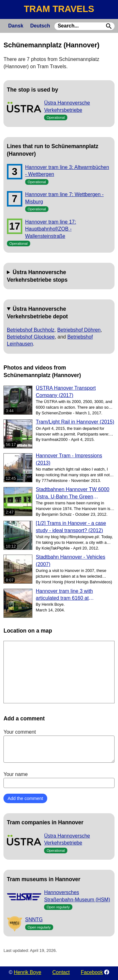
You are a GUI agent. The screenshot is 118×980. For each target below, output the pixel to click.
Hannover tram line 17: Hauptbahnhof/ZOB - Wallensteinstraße (51, 229)
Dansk (16, 26)
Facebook (92, 972)
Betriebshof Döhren (79, 330)
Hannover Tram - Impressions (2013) (69, 459)
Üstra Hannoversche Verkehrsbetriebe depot (37, 313)
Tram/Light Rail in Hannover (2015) (75, 422)
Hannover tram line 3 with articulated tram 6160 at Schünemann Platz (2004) (65, 595)
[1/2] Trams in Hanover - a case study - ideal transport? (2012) (71, 527)
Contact (61, 972)
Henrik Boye (28, 972)
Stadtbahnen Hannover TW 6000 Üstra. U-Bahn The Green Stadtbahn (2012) (73, 493)
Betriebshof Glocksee (31, 337)
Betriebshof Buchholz (31, 330)
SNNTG (34, 920)
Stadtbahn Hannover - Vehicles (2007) (71, 560)
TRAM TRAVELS (59, 9)
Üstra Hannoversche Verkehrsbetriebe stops (37, 276)
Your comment (59, 746)
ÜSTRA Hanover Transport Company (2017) (66, 391)
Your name (59, 780)
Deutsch (40, 26)
